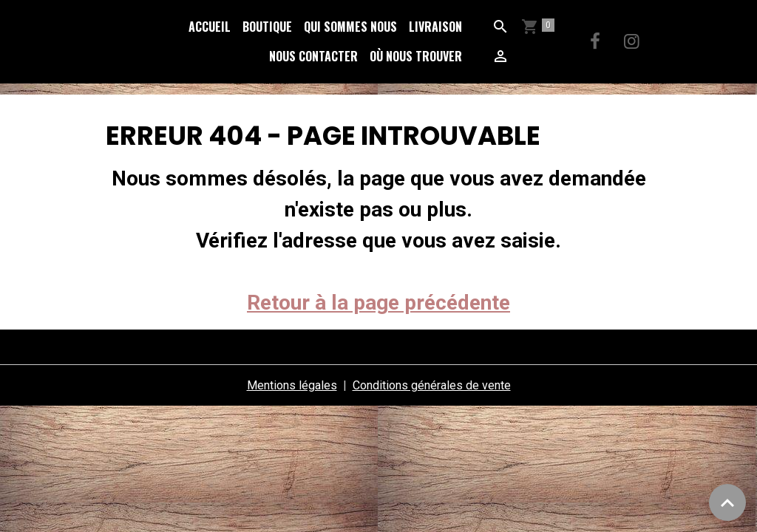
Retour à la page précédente (378, 303)
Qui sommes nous (350, 27)
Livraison (435, 27)
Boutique (267, 27)
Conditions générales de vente (432, 385)
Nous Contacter (313, 56)
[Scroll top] (727, 502)
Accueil (210, 27)
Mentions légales (292, 385)
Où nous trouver (416, 56)
